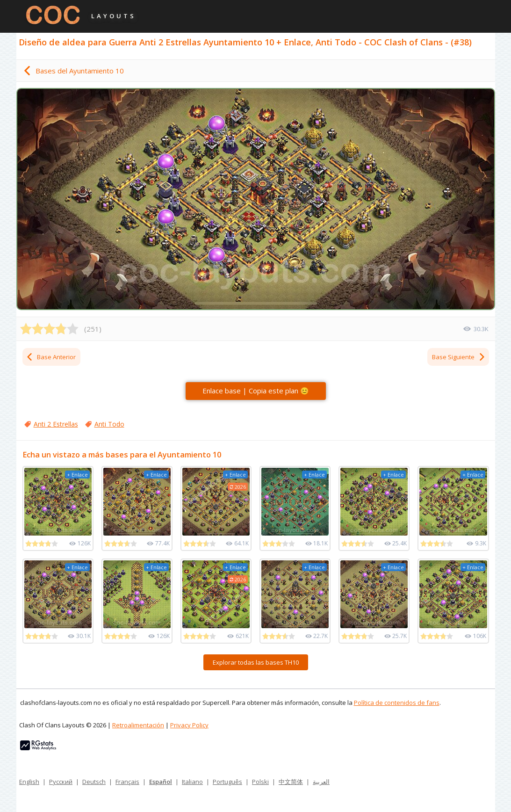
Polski (260, 782)
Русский (61, 782)
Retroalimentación (138, 725)
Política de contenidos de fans (397, 703)
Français (127, 782)
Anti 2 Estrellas (56, 424)
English (29, 782)
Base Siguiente (459, 357)
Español (161, 782)
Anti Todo (109, 424)
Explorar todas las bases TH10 (256, 662)
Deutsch (94, 782)
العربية (321, 782)
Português (227, 782)
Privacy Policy (189, 725)
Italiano (192, 782)
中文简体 (291, 782)
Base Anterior (51, 357)
